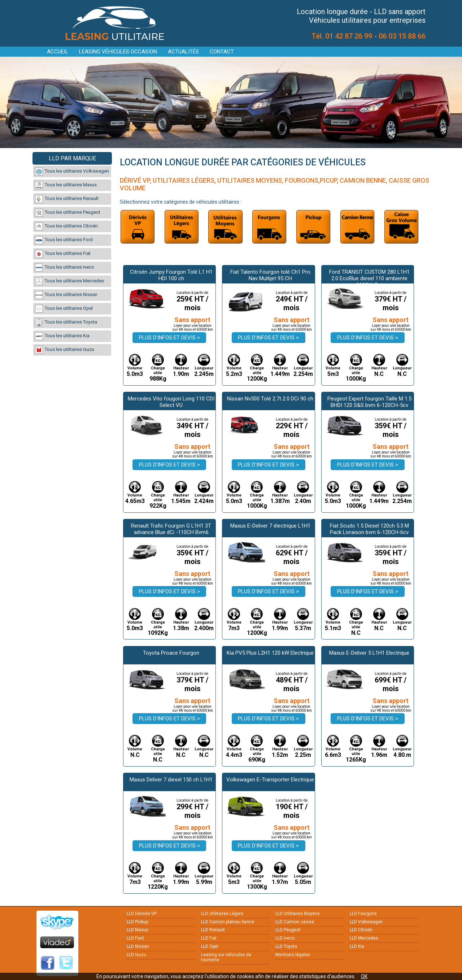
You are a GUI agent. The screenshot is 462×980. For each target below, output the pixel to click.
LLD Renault (213, 930)
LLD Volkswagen (366, 922)
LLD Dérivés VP (142, 914)
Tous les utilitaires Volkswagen (72, 172)
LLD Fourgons (363, 914)
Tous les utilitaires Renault (67, 199)
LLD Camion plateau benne (228, 922)
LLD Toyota (286, 946)
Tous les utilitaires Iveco (65, 268)
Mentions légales (293, 955)
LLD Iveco (285, 938)
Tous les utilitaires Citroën (66, 226)
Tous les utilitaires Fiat (63, 254)
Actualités (183, 52)
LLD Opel (210, 946)
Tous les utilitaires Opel (64, 309)
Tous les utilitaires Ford (64, 240)
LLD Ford (135, 938)
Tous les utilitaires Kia (62, 336)
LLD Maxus (138, 930)
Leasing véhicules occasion (118, 52)
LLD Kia (357, 946)
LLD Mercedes (364, 938)
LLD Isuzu (136, 955)
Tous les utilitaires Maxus (66, 185)
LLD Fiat (209, 938)
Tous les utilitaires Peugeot (68, 213)
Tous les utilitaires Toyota (66, 322)
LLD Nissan (138, 946)
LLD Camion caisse (295, 922)
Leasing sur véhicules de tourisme (226, 957)
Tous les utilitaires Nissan (66, 295)
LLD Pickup (137, 922)
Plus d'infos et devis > (169, 338)
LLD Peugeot (288, 930)
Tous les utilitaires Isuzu (65, 350)
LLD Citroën (361, 930)
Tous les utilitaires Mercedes (69, 281)
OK (364, 976)
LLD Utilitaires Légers (222, 914)
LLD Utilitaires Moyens (298, 914)
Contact (222, 52)
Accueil (58, 52)
